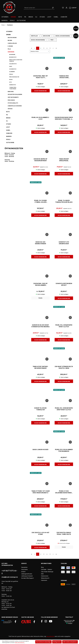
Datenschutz (45, 576)
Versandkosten (50, 636)
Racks (11, 80)
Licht (8, 127)
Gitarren (9, 31)
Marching (11, 92)
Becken (10, 40)
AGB (42, 574)
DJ (7, 121)
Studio (9, 124)
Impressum (44, 580)
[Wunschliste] (63, 8)
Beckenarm (12, 55)
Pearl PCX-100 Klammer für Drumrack (64, 450)
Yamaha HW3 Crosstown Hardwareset (64, 77)
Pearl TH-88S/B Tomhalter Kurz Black (64, 201)
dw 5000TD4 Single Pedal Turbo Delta (64, 533)
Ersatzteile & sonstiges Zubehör (16, 60)
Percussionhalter (14, 77)
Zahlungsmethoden (27, 574)
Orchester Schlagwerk (15, 94)
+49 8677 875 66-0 (9, 572)
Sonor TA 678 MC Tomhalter (40, 409)
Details (40, 298)
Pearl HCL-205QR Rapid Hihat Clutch (64, 326)
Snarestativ (13, 85)
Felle (9, 49)
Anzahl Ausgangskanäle (64, 36)
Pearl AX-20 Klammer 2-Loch (40, 118)
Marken (9, 136)
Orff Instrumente (13, 97)
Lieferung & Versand (27, 576)
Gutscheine (10, 143)
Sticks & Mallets (13, 103)
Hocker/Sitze (13, 69)
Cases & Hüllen (12, 43)
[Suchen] (53, 8)
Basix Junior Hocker (40, 450)
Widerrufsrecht (45, 578)
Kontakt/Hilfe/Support (28, 578)
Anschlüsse (48, 36)
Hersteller (35, 36)
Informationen (46, 563)
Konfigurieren (57, 642)
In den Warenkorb (41, 91)
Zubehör (9, 133)
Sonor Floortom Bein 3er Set (64, 284)
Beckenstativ (13, 57)
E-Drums (10, 46)
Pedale (11, 74)
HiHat (11, 66)
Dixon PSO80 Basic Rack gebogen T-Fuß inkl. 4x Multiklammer (64, 118)
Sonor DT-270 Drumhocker (64, 243)
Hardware (11, 52)
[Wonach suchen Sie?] (37, 8)
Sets (10, 82)
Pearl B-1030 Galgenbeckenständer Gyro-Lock (64, 492)
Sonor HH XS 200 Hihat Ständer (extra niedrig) (40, 326)
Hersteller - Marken (47, 569)
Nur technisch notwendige (43, 642)
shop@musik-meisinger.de (10, 577)
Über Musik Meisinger (47, 572)
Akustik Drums (12, 38)
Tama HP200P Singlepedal (64, 160)
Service (24, 563)
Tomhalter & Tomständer (13, 88)
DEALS (8, 139)
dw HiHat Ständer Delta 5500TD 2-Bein (64, 367)
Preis (53, 40)
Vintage (10, 109)
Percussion (11, 100)
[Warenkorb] (73, 8)
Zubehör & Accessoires (15, 106)
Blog (42, 567)
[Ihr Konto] (67, 8)
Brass (8, 118)
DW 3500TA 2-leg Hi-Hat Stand (41, 533)
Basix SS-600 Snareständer (40, 243)
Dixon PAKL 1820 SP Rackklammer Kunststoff (40, 284)
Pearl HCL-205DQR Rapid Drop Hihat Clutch (64, 409)
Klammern (12, 72)
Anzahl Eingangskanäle (39, 40)
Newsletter (24, 567)
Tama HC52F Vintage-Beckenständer (40, 367)
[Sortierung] (40, 51)
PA (7, 115)
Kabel (8, 130)
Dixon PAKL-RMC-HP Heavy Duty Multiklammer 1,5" (40, 77)
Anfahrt (23, 572)
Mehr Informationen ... (20, 642)
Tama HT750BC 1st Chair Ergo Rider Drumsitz (41, 492)
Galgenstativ (13, 64)
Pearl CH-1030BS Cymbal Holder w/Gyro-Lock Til (40, 201)
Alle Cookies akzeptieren (70, 642)
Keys (8, 112)
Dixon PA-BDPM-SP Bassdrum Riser (40, 160)
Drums (8, 35)
